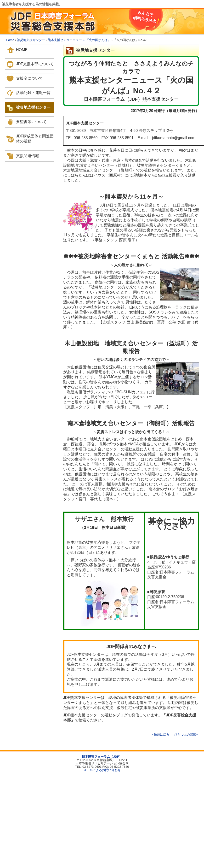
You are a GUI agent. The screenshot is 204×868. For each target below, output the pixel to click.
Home (10, 40)
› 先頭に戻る (161, 735)
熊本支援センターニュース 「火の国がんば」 (79, 40)
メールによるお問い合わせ (102, 770)
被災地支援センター (31, 40)
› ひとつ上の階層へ (186, 735)
